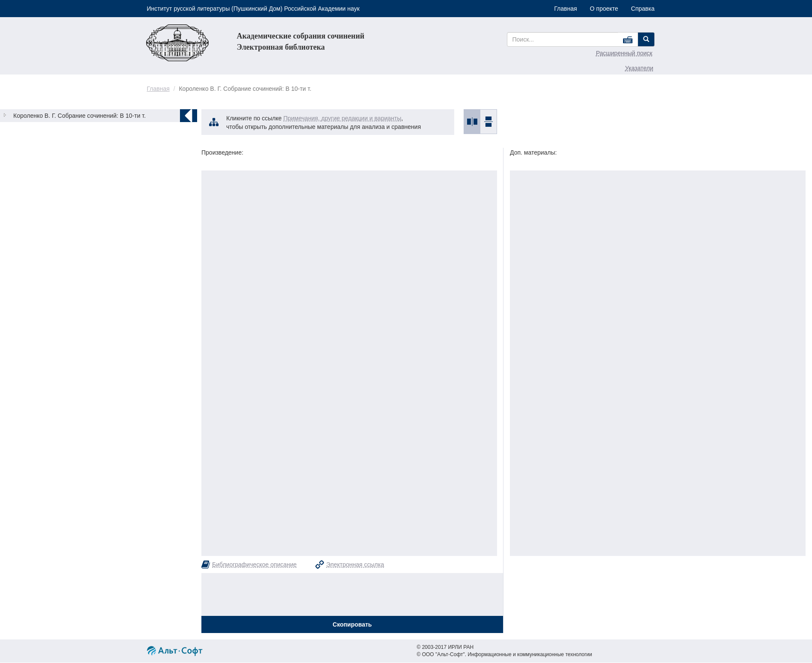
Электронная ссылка (355, 564)
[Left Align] (646, 39)
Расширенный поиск (624, 53)
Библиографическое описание (254, 564)
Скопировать (352, 624)
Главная (565, 9)
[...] (563, 39)
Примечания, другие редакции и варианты (342, 118)
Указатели (639, 68)
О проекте (604, 9)
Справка (643, 9)
